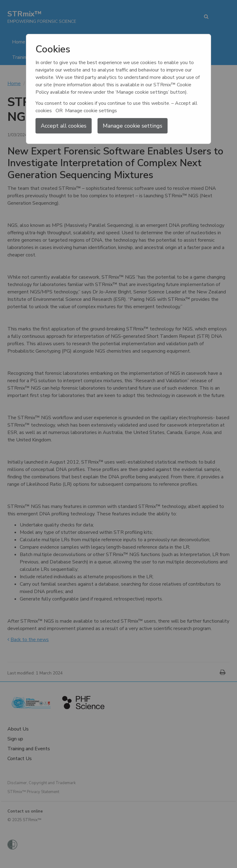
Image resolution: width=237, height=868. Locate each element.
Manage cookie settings (133, 126)
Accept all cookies (64, 126)
